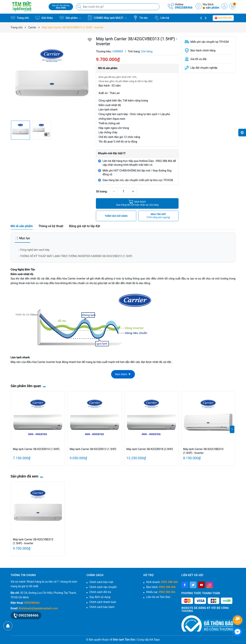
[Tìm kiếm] (80, 7)
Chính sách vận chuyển (103, 587)
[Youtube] (202, 585)
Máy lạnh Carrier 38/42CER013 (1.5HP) (93, 449)
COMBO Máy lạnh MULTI (107, 18)
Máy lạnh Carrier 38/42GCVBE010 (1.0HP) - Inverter (203, 451)
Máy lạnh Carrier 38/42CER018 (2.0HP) (150, 449)
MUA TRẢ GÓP (158, 216)
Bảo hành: (161, 587)
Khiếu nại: (161, 592)
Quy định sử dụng (100, 597)
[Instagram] (210, 585)
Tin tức (140, 18)
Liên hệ (162, 18)
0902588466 (184, 8)
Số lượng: (102, 191)
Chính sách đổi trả (100, 592)
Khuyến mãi (223, 18)
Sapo (157, 640)
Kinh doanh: (162, 582)
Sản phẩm (70, 18)
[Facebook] (185, 585)
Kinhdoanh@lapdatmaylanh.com (38, 608)
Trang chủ (20, 18)
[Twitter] (193, 585)
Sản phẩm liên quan (26, 386)
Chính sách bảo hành (102, 607)
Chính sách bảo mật (101, 582)
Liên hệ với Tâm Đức (158, 597)
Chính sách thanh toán (103, 602)
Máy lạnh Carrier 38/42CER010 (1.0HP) (36, 449)
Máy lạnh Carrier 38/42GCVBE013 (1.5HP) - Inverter (33, 541)
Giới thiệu (44, 18)
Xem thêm (123, 374)
